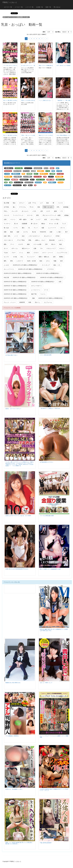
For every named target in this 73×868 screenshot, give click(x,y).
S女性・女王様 (31, 261)
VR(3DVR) (43, 232)
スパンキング (46, 265)
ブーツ (12, 244)
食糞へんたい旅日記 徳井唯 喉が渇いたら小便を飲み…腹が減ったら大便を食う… (19, 843)
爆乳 (5, 261)
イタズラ (21, 244)
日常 (46, 244)
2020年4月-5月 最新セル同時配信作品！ (16, 282)
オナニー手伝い (55, 219)
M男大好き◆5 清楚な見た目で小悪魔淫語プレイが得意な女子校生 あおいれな (54, 630)
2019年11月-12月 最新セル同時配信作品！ (31, 269)
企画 (5, 219)
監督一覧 (48, 7)
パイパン (13, 219)
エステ (48, 211)
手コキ (32, 207)
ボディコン (15, 248)
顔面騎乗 (25, 224)
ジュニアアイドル (62, 253)
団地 (30, 240)
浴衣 (61, 261)
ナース (46, 290)
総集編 (66, 215)
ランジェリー (31, 257)
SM (32, 219)
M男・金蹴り (23, 219)
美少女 (34, 232)
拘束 (30, 302)
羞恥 (5, 244)
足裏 (35, 248)
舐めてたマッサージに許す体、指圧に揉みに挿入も (52, 135)
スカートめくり (8, 240)
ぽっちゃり (25, 211)
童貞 (41, 261)
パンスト (60, 203)
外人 (22, 257)
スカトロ (6, 215)
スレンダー (15, 211)
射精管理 (22, 302)
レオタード (20, 261)
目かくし (38, 302)
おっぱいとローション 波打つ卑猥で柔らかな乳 (34, 65)
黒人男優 (6, 203)
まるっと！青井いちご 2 (46, 683)
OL (29, 228)
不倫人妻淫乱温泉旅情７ (46, 843)
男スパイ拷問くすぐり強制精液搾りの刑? (50, 569)
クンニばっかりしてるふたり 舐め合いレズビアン (17, 65)
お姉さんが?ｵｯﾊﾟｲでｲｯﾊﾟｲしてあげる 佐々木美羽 (18, 516)
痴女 (48, 203)
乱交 (23, 236)
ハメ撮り (59, 232)
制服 (55, 261)
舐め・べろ (57, 265)
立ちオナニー (48, 236)
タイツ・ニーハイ (48, 253)
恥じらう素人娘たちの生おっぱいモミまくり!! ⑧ (16, 100)
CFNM (57, 236)
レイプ (38, 219)
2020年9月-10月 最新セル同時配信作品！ (16, 298)
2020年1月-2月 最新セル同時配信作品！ (48, 273)
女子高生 (6, 207)
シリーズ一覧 (29, 7)
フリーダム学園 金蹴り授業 (47, 516)
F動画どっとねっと (10, 2)
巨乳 (58, 207)
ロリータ (30, 215)
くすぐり (62, 228)
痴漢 (28, 253)
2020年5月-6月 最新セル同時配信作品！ (43, 282)
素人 (14, 207)
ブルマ (13, 253)
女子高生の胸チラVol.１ (12, 355)
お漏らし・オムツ (40, 240)
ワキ (41, 248)
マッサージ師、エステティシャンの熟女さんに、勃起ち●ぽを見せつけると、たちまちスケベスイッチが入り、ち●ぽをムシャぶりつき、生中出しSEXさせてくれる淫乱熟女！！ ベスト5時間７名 (20, 464)
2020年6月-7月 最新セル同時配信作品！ (16, 286)
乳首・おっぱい (48, 207)
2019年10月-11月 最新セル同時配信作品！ (25, 265)
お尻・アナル (32, 203)
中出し (6, 211)
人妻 (41, 211)
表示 (43, 32)
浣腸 (33, 298)
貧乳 (38, 215)
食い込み (6, 228)
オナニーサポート (36, 286)
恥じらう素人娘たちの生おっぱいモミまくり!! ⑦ (16, 135)
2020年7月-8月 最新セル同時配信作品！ (16, 290)
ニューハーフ (52, 228)
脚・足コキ (34, 224)
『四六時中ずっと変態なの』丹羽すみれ (50, 408)
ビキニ (48, 261)
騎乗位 (61, 257)
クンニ (21, 253)
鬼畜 (43, 228)
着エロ (53, 244)
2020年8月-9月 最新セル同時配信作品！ (16, 294)
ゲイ (62, 211)
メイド (16, 236)
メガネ (34, 211)
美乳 (12, 261)
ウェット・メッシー (10, 302)
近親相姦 (66, 207)
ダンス (6, 248)
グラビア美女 (21, 240)
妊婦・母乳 (7, 236)
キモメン (62, 248)
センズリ (6, 257)
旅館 (28, 244)
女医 (54, 257)
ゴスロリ (36, 253)
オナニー (22, 203)
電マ (66, 232)
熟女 (14, 203)
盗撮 (55, 211)
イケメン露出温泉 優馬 (46, 355)
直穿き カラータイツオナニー (13, 409)
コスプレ (26, 232)
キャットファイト (9, 269)
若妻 (5, 232)
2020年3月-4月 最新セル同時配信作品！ (52, 277)
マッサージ (7, 224)
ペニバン (43, 294)
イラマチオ (50, 269)
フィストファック (18, 215)
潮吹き (43, 224)
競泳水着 (52, 240)
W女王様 (6, 277)
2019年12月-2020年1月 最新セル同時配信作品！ (18, 273)
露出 (23, 228)
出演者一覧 (40, 7)
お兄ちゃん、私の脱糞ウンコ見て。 (15, 789)
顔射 (51, 232)
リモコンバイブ (51, 248)
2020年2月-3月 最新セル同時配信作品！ (25, 277)
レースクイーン (36, 290)
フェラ (64, 224)
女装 (45, 219)
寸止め (6, 253)
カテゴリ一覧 (8, 7)
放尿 (18, 232)
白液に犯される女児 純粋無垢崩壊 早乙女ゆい (17, 569)
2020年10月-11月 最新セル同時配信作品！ (51, 298)
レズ (41, 203)
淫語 (39, 207)
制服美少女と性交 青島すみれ (13, 683)
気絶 (60, 244)
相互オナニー (26, 248)
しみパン (61, 240)
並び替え (57, 32)
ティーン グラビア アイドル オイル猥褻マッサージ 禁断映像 (54, 737)
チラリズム (23, 207)
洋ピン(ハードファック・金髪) (52, 215)
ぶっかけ (6, 265)
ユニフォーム (48, 302)
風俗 (12, 232)
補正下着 (34, 294)
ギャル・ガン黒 (54, 224)
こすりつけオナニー (34, 236)
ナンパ (36, 228)
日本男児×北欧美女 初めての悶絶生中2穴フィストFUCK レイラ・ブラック (54, 790)
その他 (15, 257)
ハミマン (15, 228)
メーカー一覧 (19, 7)
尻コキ (16, 224)
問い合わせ (57, 7)
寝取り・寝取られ (44, 257)
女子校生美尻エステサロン (47, 462)
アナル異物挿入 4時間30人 (12, 736)
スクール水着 (37, 244)
